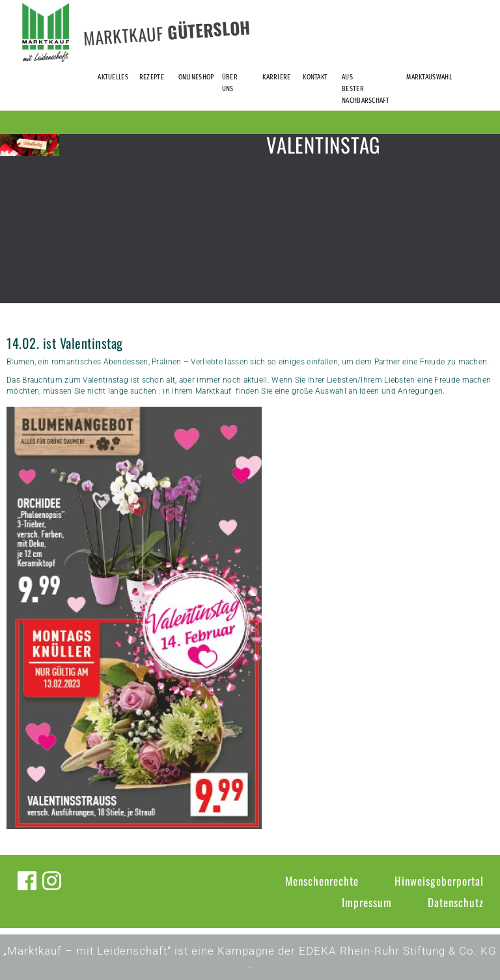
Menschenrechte (322, 881)
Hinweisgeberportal (439, 881)
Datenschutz (456, 902)
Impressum (367, 902)
